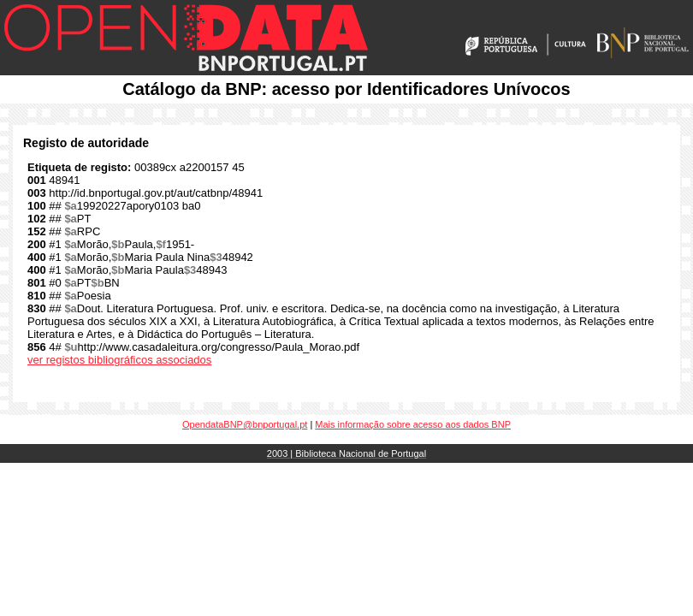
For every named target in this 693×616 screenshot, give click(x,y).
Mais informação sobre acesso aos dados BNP (413, 424)
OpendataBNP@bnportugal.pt (245, 424)
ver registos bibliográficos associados (119, 360)
